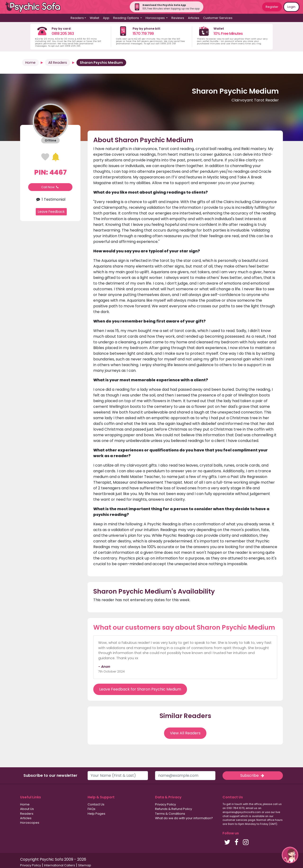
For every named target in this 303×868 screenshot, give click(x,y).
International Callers (60, 865)
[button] (290, 855)
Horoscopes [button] (156, 18)
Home (30, 63)
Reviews (178, 18)
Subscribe (253, 775)
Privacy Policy (165, 804)
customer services (235, 820)
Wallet (94, 18)
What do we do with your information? (184, 818)
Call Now (50, 187)
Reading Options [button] (126, 18)
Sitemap (85, 865)
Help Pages (96, 814)
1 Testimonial (50, 199)
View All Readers (185, 733)
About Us (27, 809)
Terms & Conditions (170, 814)
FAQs (91, 809)
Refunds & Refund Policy (174, 809)
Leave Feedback (51, 212)
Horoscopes (30, 823)
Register (272, 7)
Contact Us (96, 804)
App (106, 18)
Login (291, 7)
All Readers (58, 63)
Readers (27, 814)
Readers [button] (77, 18)
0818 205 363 (63, 34)
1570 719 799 (143, 34)
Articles (194, 18)
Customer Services (218, 18)
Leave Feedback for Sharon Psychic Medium (140, 689)
